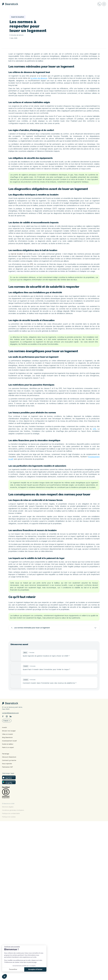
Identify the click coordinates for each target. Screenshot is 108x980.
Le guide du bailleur (19, 11)
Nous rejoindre (13, 923)
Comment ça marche (15, 920)
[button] (4, 976)
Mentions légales (14, 966)
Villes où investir (14, 896)
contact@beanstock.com (17, 875)
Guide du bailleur (14, 905)
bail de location (43, 316)
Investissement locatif (16, 902)
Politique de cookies (15, 976)
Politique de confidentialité (17, 972)
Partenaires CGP (14, 926)
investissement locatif (82, 582)
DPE (60, 331)
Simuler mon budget (15, 893)
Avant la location (41, 11)
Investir (11, 890)
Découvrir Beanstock (15, 917)
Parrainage (12, 915)
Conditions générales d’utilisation (19, 969)
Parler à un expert (14, 908)
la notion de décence (91, 91)
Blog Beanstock (14, 899)
